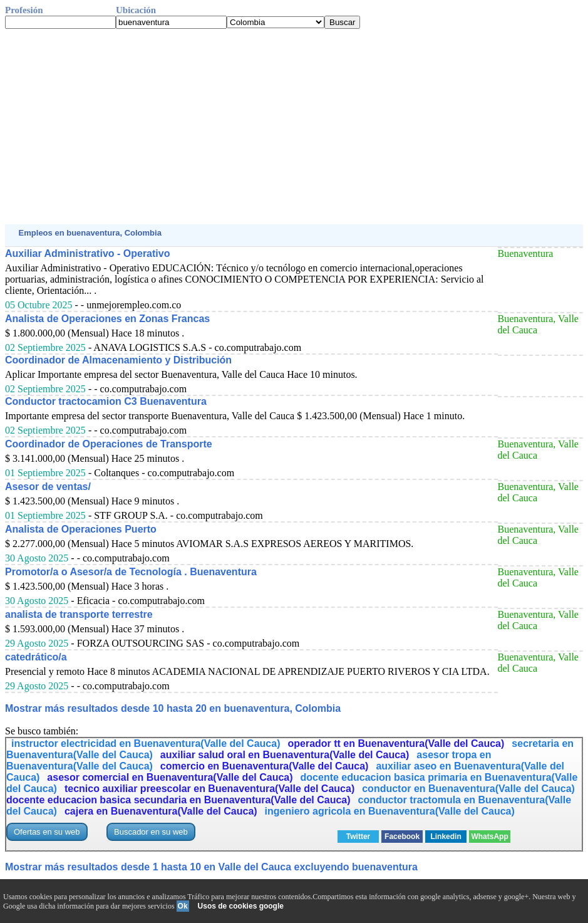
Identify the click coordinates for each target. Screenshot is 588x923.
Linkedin (446, 837)
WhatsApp (489, 837)
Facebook (402, 837)
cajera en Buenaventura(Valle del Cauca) (161, 811)
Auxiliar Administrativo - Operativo (87, 253)
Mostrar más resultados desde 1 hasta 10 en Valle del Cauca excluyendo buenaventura (211, 867)
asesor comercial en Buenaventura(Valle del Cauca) (170, 777)
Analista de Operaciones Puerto (81, 529)
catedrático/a (36, 657)
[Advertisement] (294, 127)
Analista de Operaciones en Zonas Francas (107, 319)
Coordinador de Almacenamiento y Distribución (118, 360)
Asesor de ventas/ (48, 487)
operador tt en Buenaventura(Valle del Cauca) (396, 743)
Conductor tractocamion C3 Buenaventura (106, 401)
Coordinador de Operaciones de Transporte (109, 444)
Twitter (358, 837)
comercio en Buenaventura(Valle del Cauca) (265, 766)
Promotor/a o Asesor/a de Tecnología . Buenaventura (131, 572)
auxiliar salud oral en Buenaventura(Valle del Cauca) (285, 755)
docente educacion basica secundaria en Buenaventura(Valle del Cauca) (178, 800)
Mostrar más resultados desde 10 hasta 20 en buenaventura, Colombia (173, 708)
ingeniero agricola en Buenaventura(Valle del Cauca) (390, 811)
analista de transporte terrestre (79, 614)
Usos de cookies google (241, 906)
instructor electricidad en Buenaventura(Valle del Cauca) (146, 743)
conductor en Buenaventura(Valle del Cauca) (468, 789)
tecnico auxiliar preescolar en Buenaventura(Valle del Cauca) (209, 789)
